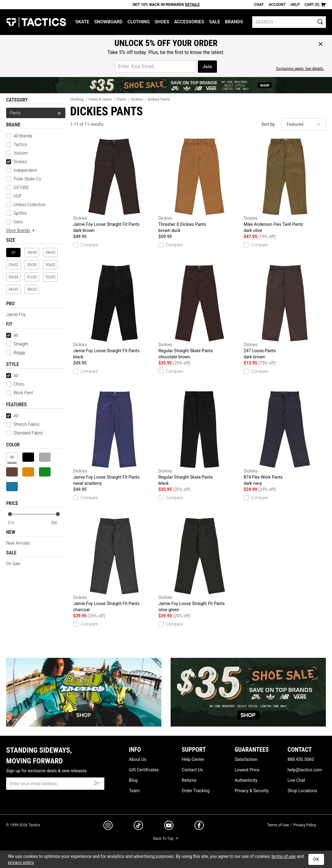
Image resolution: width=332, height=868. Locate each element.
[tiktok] (138, 826)
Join (207, 67)
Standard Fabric (25, 433)
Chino (19, 384)
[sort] (304, 124)
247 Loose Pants (285, 312)
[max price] (58, 523)
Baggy (19, 353)
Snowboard (108, 22)
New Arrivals (18, 543)
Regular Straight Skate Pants (199, 312)
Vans (18, 222)
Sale (214, 22)
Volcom (21, 153)
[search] (289, 22)
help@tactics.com (305, 770)
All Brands (23, 136)
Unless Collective (29, 205)
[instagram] (108, 826)
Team (134, 791)
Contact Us (192, 770)
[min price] (15, 523)
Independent (25, 170)
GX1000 (21, 187)
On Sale (13, 564)
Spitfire (20, 213)
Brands (234, 22)
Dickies (17, 162)
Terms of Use (278, 825)
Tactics (36, 22)
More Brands (21, 230)
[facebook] (199, 827)
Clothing (138, 22)
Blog (133, 780)
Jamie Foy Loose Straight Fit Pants (114, 186)
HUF (18, 196)
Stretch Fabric (27, 424)
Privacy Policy (305, 825)
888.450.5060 (301, 759)
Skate (82, 22)
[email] (55, 784)
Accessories (189, 22)
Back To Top (166, 839)
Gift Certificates (144, 770)
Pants (36, 113)
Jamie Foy (16, 314)
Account (277, 5)
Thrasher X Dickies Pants (199, 186)
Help (295, 5)
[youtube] (169, 827)
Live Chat (296, 780)
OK (316, 859)
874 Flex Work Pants (285, 439)
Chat (259, 5)
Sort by (268, 124)
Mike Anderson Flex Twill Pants (285, 186)
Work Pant (23, 393)
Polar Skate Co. (28, 179)
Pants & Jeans (100, 99)
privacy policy (21, 862)
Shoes (162, 22)
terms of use (284, 856)
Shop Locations (302, 791)
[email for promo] (156, 67)
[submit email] (97, 782)
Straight (17, 344)
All (12, 335)
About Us (138, 759)
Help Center (193, 759)
